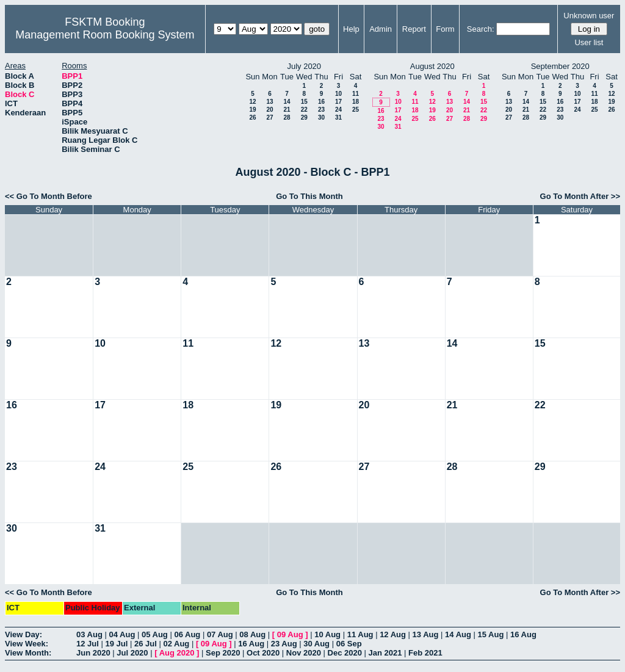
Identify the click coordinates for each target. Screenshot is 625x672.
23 (321, 110)
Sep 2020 (223, 653)
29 (304, 117)
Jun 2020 (93, 653)
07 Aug (220, 634)
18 (356, 102)
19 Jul (116, 644)
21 (287, 110)
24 (338, 110)
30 (321, 117)
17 (338, 102)
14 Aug (458, 634)
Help (351, 29)
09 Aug (290, 634)
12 (252, 102)
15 (304, 102)
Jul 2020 (132, 653)
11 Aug (360, 634)
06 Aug (187, 634)
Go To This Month (309, 196)
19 (252, 110)
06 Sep (349, 644)
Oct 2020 (263, 653)
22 (304, 110)
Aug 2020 (177, 653)
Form (445, 29)
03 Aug (89, 634)
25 (356, 110)
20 (269, 110)
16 (321, 102)
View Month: (28, 653)
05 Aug (155, 634)
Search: (481, 29)
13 (269, 102)
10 (338, 94)
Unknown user (589, 16)
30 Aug (316, 644)
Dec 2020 (345, 653)
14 (287, 102)
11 (356, 94)
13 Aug (426, 634)
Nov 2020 (304, 653)
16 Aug (523, 634)
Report (414, 29)
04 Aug (122, 634)
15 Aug (491, 634)
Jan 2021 (385, 653)
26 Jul (146, 644)
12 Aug (393, 634)
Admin (381, 29)
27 (269, 117)
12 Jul (88, 644)
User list (589, 42)
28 (287, 117)
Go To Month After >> (580, 196)
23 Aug (284, 644)
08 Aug (252, 634)
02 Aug (176, 644)
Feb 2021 (425, 653)
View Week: (27, 644)
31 (338, 117)
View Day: (23, 634)
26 (252, 117)
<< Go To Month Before (49, 196)
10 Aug (327, 634)
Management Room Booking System (105, 35)
